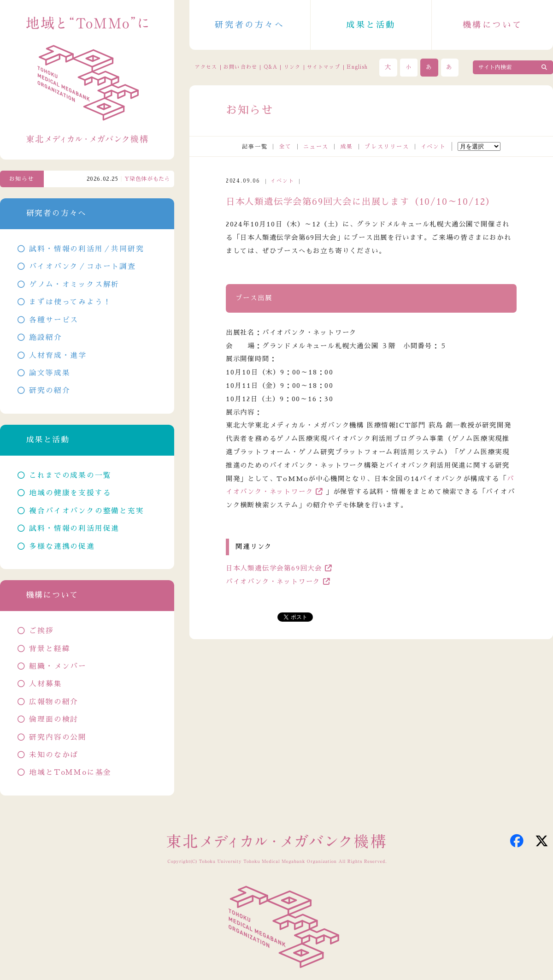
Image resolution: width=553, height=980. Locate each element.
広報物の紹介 (54, 702)
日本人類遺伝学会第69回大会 (274, 568)
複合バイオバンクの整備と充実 (86, 511)
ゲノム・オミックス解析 (74, 285)
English (357, 67)
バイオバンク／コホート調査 (82, 267)
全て (285, 147)
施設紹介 (45, 338)
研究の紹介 (50, 391)
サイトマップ (324, 67)
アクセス (206, 67)
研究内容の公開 (58, 737)
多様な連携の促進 (62, 546)
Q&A (271, 67)
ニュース (316, 147)
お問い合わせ (240, 67)
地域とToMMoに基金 (70, 772)
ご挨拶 (41, 631)
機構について (493, 25)
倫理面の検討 (54, 719)
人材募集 (45, 684)
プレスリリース (387, 147)
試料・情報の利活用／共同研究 (86, 249)
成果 (347, 147)
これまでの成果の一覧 (70, 475)
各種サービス (54, 320)
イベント (433, 147)
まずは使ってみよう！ (70, 302)
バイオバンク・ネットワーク (273, 582)
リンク (292, 67)
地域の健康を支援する (70, 493)
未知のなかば (54, 755)
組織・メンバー (58, 666)
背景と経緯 (50, 649)
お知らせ (22, 179)
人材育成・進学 (58, 356)
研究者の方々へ (250, 25)
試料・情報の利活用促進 (74, 529)
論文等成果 (50, 373)
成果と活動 (371, 25)
